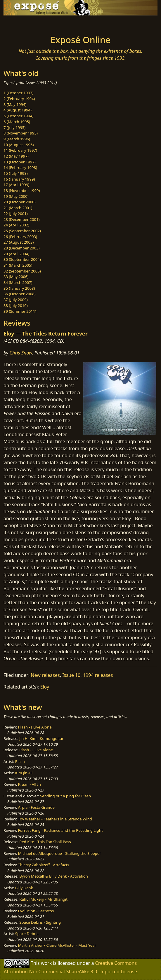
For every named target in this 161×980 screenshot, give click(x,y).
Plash (20, 761)
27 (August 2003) (19, 242)
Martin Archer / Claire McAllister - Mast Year (57, 945)
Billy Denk (24, 888)
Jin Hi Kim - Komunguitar (41, 738)
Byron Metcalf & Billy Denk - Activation (54, 876)
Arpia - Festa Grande (36, 807)
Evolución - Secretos (36, 911)
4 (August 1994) (18, 110)
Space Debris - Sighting (40, 922)
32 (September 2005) (22, 271)
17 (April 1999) (16, 185)
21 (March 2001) (18, 208)
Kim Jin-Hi (24, 773)
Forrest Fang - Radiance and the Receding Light (60, 830)
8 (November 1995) (21, 133)
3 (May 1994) (15, 104)
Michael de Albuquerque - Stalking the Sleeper (60, 853)
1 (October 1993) (18, 93)
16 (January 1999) (19, 179)
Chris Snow (21, 353)
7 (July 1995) (14, 127)
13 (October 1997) (20, 162)
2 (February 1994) (19, 99)
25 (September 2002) (22, 231)
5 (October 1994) (18, 116)
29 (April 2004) (16, 254)
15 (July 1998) (16, 173)
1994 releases (98, 675)
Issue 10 (71, 675)
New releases (45, 675)
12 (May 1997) (16, 156)
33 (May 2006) (16, 277)
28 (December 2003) (21, 248)
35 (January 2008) (19, 288)
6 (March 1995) (17, 122)
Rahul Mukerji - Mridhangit (43, 899)
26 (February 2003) (20, 237)
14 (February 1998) (20, 167)
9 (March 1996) (17, 139)
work (46, 963)
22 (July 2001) (16, 214)
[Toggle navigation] (19, 24)
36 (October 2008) (20, 294)
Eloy (45, 687)
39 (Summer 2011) (20, 311)
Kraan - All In (30, 784)
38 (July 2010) (16, 305)
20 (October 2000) (20, 202)
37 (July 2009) (16, 300)
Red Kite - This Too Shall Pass (45, 842)
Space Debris (27, 934)
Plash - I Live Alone (35, 727)
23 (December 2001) (21, 219)
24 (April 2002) (16, 225)
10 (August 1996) (19, 145)
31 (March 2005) (18, 265)
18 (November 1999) (22, 191)
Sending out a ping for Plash (65, 796)
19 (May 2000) (16, 196)
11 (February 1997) (20, 150)
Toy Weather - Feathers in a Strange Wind (55, 819)
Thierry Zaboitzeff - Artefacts (44, 865)
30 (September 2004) (22, 259)
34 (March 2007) (18, 282)
